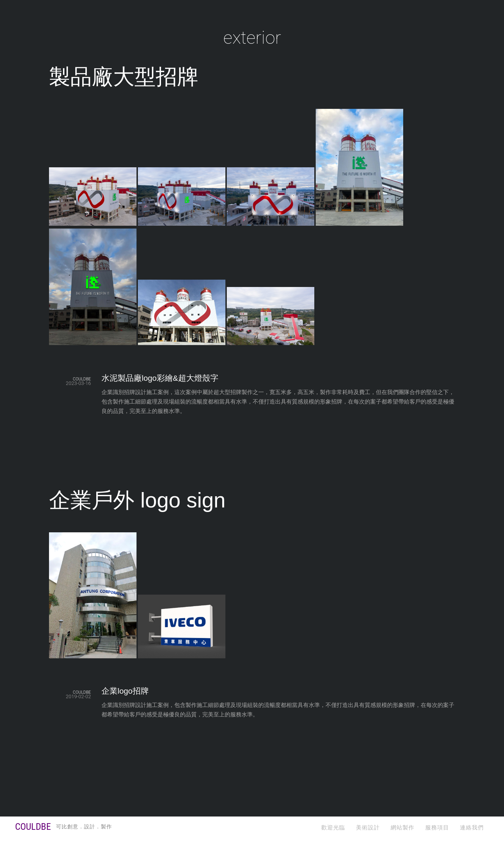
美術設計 (368, 828)
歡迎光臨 (333, 828)
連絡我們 (472, 828)
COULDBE (82, 379)
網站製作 (402, 828)
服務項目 (437, 828)
